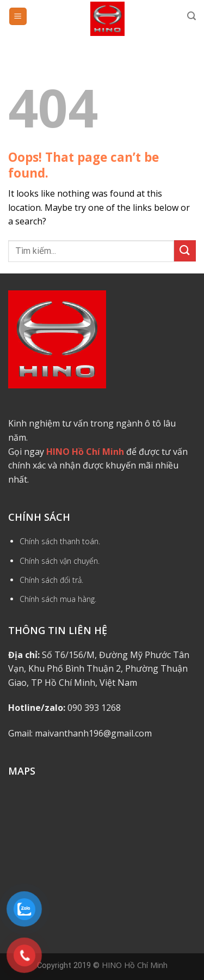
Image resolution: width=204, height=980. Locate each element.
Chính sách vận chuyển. (60, 561)
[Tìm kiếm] (191, 16)
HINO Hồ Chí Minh (135, 965)
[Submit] (185, 251)
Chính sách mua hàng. (58, 599)
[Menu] (18, 17)
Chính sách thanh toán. (60, 541)
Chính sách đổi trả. (51, 580)
